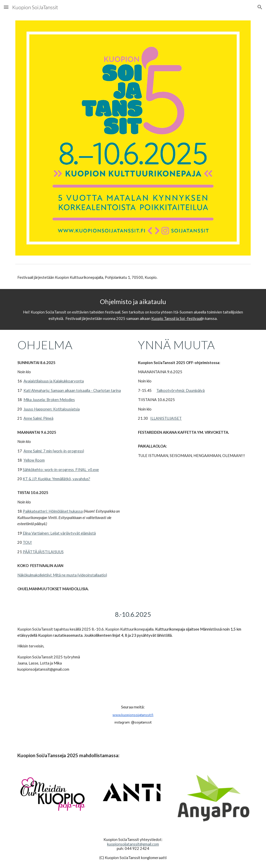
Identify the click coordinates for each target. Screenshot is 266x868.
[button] (6, 7)
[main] (133, 278)
